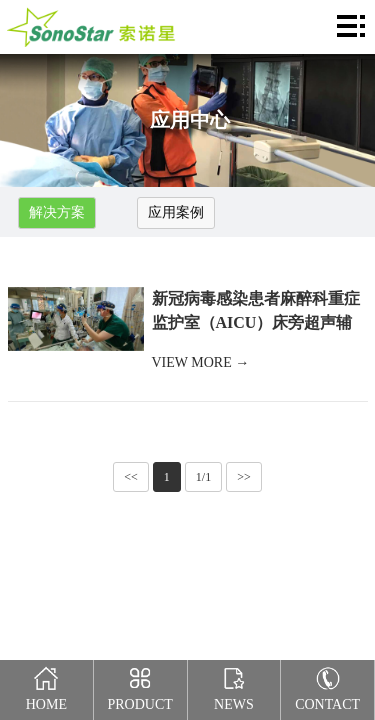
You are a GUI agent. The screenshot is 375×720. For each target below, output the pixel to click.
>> (244, 477)
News (234, 686)
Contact (327, 686)
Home (47, 686)
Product (139, 686)
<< (131, 477)
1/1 (203, 477)
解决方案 (57, 212)
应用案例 (176, 212)
